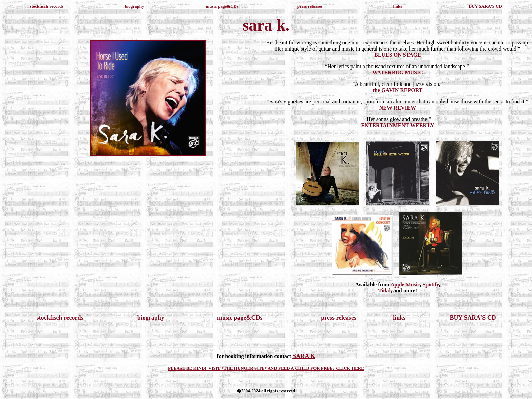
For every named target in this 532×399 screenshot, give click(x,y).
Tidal (384, 291)
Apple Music (405, 284)
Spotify (431, 284)
